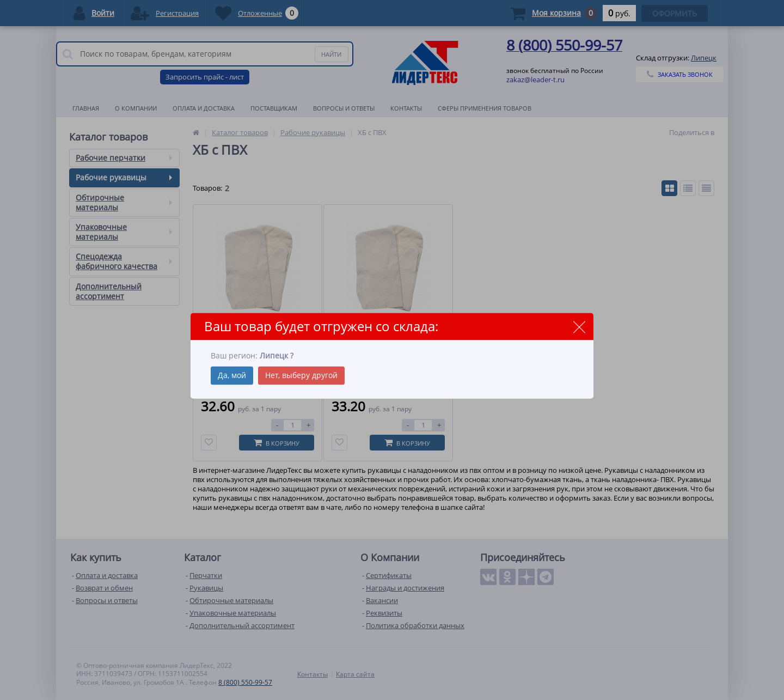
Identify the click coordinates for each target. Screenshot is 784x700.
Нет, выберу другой (301, 375)
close (579, 327)
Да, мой (232, 375)
